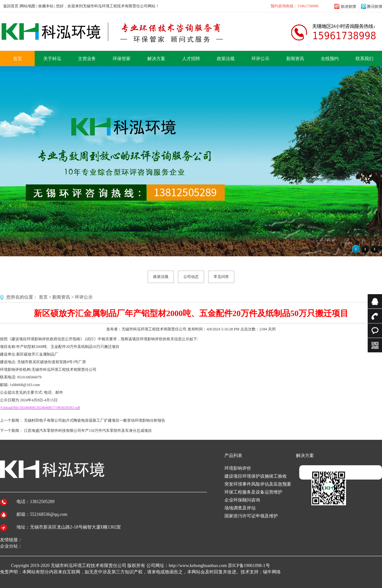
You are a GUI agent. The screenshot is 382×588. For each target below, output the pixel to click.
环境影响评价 (238, 468)
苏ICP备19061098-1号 (249, 566)
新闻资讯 (61, 297)
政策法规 (161, 277)
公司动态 (191, 277)
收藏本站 (46, 6)
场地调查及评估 (240, 508)
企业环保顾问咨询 (242, 500)
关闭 (272, 329)
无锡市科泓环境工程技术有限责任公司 (88, 566)
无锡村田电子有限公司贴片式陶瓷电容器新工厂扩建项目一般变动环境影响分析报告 (95, 420)
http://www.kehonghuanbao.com (198, 566)
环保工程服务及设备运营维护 (253, 492)
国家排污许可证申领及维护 (251, 516)
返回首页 (11, 6)
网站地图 (28, 6)
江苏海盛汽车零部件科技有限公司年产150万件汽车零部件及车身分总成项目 (88, 431)
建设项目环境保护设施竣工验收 (256, 476)
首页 (43, 297)
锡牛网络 (272, 572)
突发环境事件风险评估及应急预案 (258, 484)
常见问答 (221, 277)
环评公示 (84, 297)
